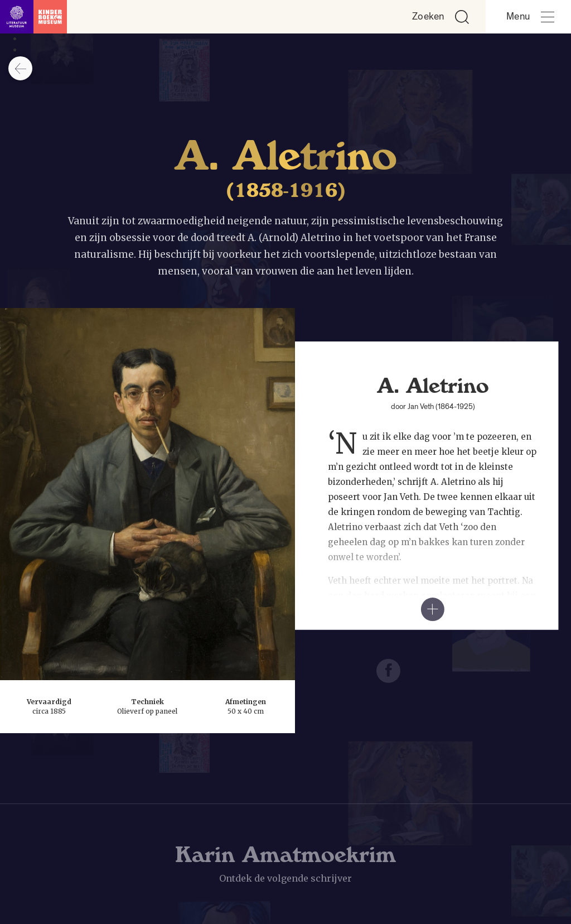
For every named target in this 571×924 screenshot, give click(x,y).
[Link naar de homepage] (33, 17)
